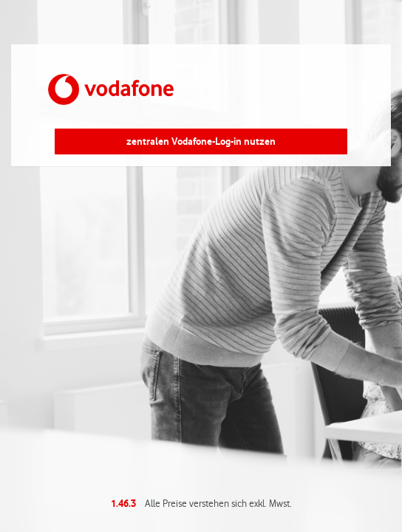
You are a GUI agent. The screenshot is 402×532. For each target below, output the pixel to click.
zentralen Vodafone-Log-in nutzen (201, 141)
